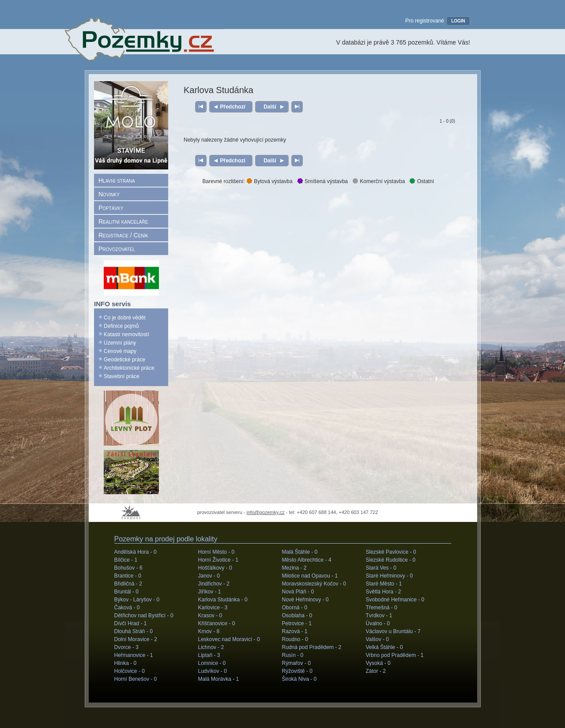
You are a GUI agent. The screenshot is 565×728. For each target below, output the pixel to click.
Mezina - (294, 568)
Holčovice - (130, 671)
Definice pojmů (121, 326)
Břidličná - (128, 584)
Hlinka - (126, 663)
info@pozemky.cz (266, 512)
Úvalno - (378, 623)
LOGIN (458, 21)
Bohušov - (128, 568)
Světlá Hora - (384, 592)
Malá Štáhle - (300, 552)
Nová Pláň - (298, 592)
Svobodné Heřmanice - (395, 600)
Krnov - (209, 631)
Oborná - (295, 608)
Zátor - (376, 671)
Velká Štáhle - (384, 647)
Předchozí (233, 107)
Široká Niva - (299, 679)
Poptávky (111, 208)
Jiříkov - (210, 592)
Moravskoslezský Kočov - (314, 584)
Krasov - (210, 615)
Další (270, 107)
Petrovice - (297, 623)
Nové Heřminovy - (305, 600)
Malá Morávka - (219, 679)
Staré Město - (384, 584)
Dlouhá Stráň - (134, 631)
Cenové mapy (120, 351)
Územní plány (120, 343)
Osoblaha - (297, 615)
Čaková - (127, 608)
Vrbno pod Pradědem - (395, 655)
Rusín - (293, 655)
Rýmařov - (296, 663)
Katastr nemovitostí (126, 334)
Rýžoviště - (297, 671)
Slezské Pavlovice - (391, 552)
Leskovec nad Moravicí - (229, 639)
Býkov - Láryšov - (137, 600)
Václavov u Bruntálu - (393, 631)
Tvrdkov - (379, 615)
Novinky (109, 194)
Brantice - (128, 576)
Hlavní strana (117, 180)
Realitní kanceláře (123, 221)
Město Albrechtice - (307, 560)
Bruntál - (126, 592)
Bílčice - (126, 560)
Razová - (295, 631)
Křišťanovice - (217, 623)
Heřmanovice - (134, 655)
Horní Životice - (218, 560)
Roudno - (295, 639)
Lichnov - (211, 647)
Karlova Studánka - (223, 600)
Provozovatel (117, 249)
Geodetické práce (124, 360)
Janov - (209, 576)
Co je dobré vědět (125, 318)
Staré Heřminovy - (390, 576)
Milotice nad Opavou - (310, 576)
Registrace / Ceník (123, 235)
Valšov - (377, 639)
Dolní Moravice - (136, 639)
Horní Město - (217, 552)
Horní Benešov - (136, 679)
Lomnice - (212, 663)
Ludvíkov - (213, 671)
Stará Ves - (381, 568)
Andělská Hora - (136, 552)
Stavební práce (122, 376)
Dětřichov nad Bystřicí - (144, 615)
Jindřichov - (214, 584)
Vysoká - (378, 663)
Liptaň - (209, 655)
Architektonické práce (129, 368)
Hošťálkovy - (215, 568)
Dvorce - (126, 647)
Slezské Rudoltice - (391, 560)
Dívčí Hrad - (131, 623)
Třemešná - (382, 608)
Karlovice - (213, 608)
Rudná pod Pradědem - (312, 647)
